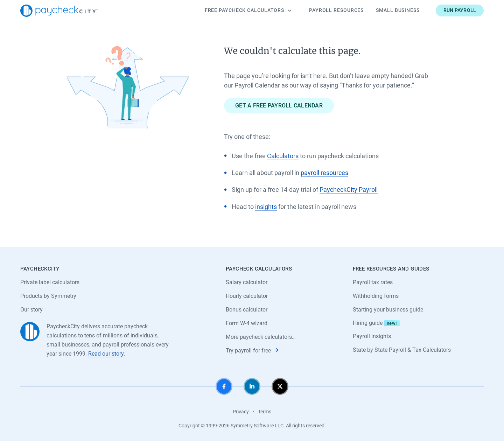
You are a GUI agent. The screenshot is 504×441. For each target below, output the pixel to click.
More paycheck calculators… (261, 337)
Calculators (248, 10)
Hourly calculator (247, 296)
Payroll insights (372, 336)
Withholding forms (376, 296)
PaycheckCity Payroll (349, 190)
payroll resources (324, 173)
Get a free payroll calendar (279, 106)
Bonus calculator (247, 310)
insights (266, 207)
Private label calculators (50, 282)
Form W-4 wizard (247, 323)
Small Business (398, 10)
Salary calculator (247, 282)
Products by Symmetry (48, 296)
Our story (31, 310)
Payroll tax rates (373, 282)
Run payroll (460, 10)
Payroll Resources (336, 10)
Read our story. (107, 354)
